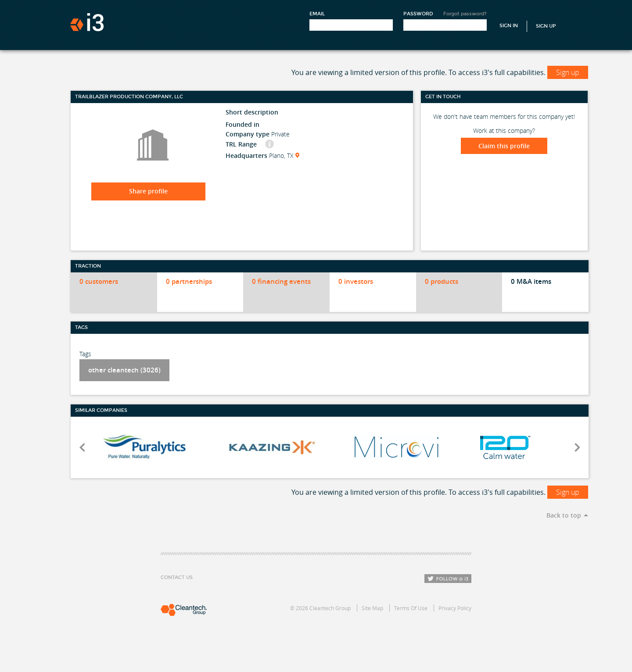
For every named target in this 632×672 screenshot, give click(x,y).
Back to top (564, 515)
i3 (87, 22)
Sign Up (546, 26)
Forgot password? (465, 14)
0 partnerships (189, 281)
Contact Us (177, 577)
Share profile (148, 191)
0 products (442, 281)
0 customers (99, 281)
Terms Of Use (411, 608)
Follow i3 (448, 579)
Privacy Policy (455, 608)
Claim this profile (504, 146)
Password (418, 14)
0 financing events (281, 281)
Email (317, 14)
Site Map (372, 608)
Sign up (568, 72)
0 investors (356, 281)
